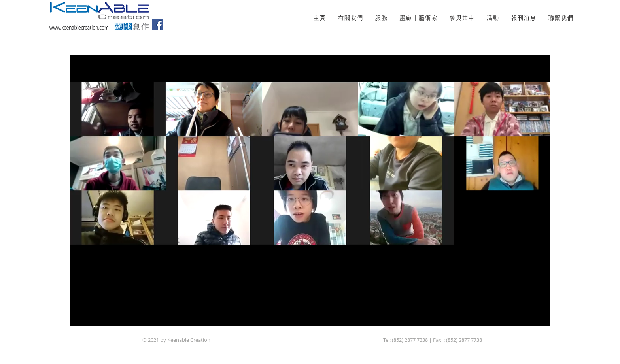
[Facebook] (158, 25)
